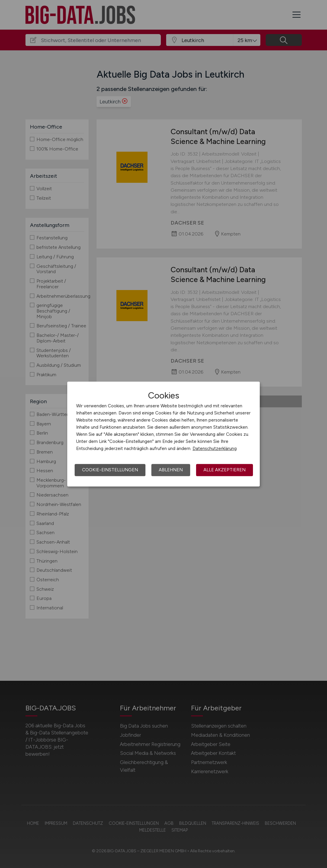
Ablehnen (171, 470)
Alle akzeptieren (225, 470)
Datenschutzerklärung (215, 449)
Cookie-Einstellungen (110, 470)
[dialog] (163, 434)
